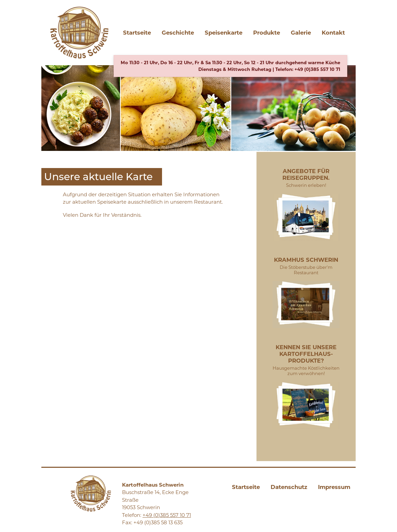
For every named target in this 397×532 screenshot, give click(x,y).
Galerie (301, 33)
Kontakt (333, 33)
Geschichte (178, 33)
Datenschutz (289, 487)
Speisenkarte (224, 33)
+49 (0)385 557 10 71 (317, 69)
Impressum (334, 487)
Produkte (267, 33)
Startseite (137, 33)
